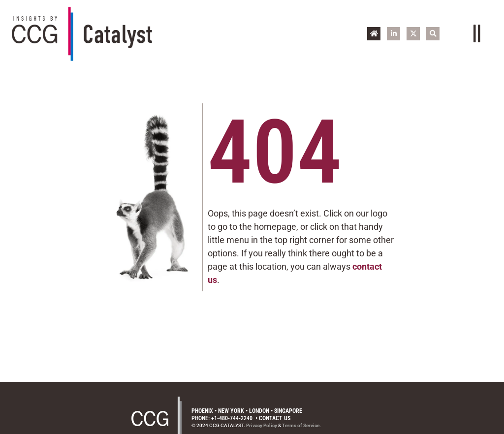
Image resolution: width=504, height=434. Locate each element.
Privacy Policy (262, 425)
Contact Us (275, 418)
